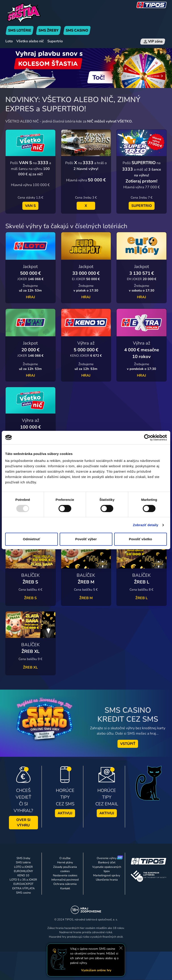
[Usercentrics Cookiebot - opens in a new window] (147, 437)
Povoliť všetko (141, 539)
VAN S (30, 206)
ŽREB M (86, 598)
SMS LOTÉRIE (20, 30)
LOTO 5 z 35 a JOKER (23, 880)
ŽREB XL (30, 667)
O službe (65, 858)
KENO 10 (23, 875)
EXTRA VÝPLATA (23, 888)
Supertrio (55, 41)
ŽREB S (30, 598)
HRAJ (30, 297)
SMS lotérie (23, 862)
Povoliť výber (86, 539)
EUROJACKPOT (23, 884)
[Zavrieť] (121, 948)
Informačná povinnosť (65, 880)
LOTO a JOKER (23, 867)
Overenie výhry (107, 858)
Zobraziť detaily (146, 525)
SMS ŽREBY (48, 30)
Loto (9, 41)
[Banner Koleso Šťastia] (86, 68)
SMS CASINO (77, 30)
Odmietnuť (32, 539)
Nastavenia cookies (65, 875)
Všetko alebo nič (30, 41)
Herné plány (65, 862)
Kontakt (65, 888)
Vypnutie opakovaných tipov (107, 869)
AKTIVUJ (65, 813)
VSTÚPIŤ (128, 744)
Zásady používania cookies (65, 869)
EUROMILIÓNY (23, 871)
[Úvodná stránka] (30, 13)
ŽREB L (142, 598)
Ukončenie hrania (107, 880)
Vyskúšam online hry (96, 970)
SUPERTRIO (142, 206)
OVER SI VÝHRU (23, 823)
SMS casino (23, 893)
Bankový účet (107, 862)
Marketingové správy (107, 875)
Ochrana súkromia (65, 884)
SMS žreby (23, 858)
